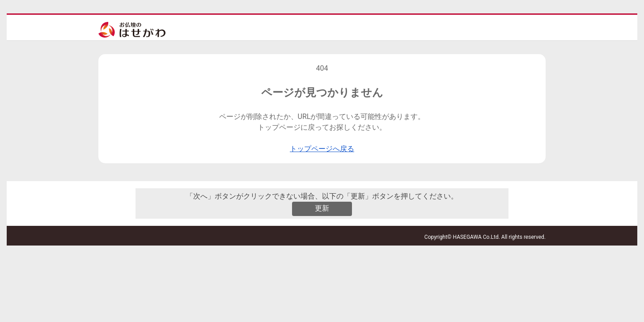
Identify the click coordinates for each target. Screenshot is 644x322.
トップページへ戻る (322, 149)
